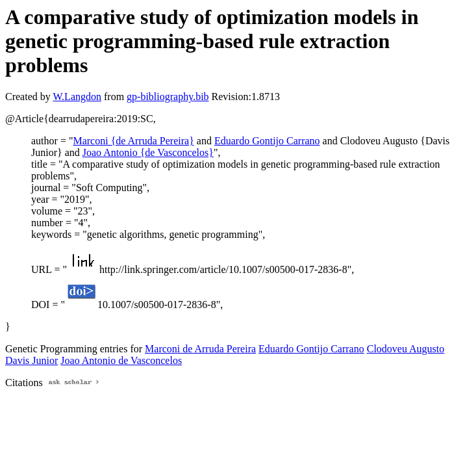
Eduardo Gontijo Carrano (267, 141)
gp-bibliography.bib (168, 97)
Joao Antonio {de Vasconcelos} (148, 152)
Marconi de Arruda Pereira (200, 349)
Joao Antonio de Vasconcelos (121, 360)
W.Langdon (77, 97)
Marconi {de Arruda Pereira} (133, 141)
